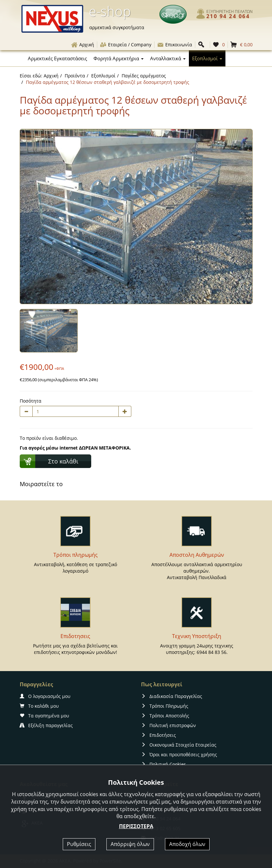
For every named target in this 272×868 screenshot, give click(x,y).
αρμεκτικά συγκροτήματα (117, 27)
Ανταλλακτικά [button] (168, 58)
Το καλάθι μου (39, 706)
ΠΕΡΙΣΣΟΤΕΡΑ (136, 826)
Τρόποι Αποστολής (165, 716)
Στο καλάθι (63, 461)
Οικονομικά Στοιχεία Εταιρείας (179, 745)
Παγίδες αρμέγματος (144, 76)
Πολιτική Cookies (163, 764)
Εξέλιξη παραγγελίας (46, 725)
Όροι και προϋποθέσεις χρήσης (179, 754)
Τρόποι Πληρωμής (165, 706)
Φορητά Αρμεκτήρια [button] (119, 58)
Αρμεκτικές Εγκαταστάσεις (57, 58)
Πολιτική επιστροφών (169, 725)
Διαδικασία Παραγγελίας (172, 696)
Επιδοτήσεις (158, 735)
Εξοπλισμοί (103, 76)
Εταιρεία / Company (125, 45)
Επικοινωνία (174, 45)
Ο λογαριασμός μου (45, 696)
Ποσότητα (31, 401)
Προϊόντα (75, 76)
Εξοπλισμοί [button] (207, 58)
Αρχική (82, 45)
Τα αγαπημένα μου (44, 716)
